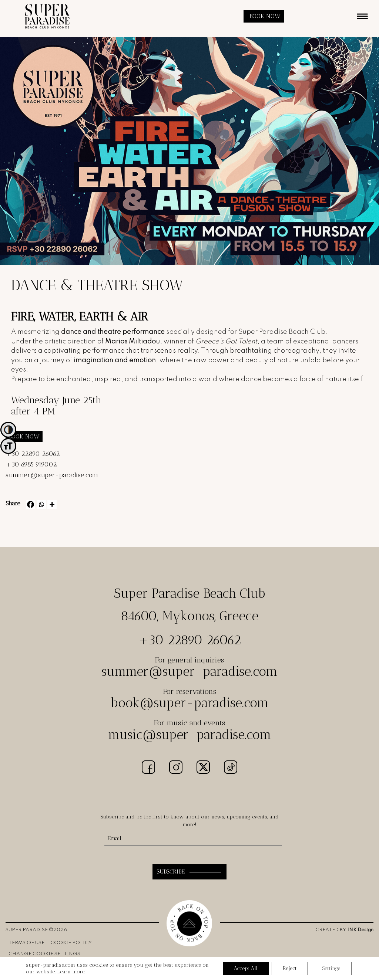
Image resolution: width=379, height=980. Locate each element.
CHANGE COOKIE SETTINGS (44, 954)
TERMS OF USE (26, 943)
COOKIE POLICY (71, 943)
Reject (290, 968)
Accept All (246, 968)
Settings (331, 968)
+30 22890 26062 (33, 454)
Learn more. (71, 972)
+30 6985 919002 (31, 464)
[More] (52, 504)
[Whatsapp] (41, 504)
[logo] (47, 27)
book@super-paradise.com (190, 703)
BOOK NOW (265, 16)
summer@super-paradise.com (52, 475)
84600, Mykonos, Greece (189, 616)
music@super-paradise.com (190, 735)
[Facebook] (31, 504)
